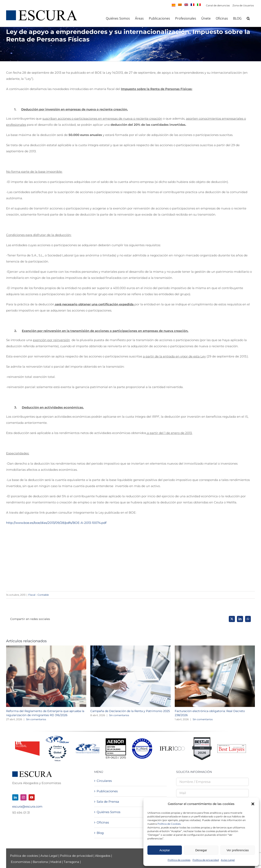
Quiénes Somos (108, 812)
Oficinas (103, 822)
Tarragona (71, 862)
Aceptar (165, 850)
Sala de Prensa (108, 802)
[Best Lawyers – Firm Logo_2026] (232, 746)
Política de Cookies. (169, 824)
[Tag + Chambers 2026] (58, 737)
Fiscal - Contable (39, 595)
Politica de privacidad (76, 856)
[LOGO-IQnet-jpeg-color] (142, 740)
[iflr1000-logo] (172, 746)
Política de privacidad (206, 860)
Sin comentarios (36, 719)
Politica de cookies (24, 856)
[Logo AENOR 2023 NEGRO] (116, 740)
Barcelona (40, 862)
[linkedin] (15, 797)
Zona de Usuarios (243, 5)
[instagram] (23, 797)
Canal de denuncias (218, 5)
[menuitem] (174, 5)
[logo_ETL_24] (27, 743)
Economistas (20, 862)
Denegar (201, 850)
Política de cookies (179, 860)
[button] (253, 804)
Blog (100, 833)
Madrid (56, 862)
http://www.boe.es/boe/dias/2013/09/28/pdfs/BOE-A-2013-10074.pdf (56, 523)
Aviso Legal (228, 860)
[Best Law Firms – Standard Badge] (202, 739)
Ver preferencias (238, 850)
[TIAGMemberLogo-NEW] (88, 745)
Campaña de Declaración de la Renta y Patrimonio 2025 (130, 711)
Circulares (104, 781)
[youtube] (32, 797)
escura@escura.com (27, 806)
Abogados (103, 856)
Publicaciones (107, 791)
